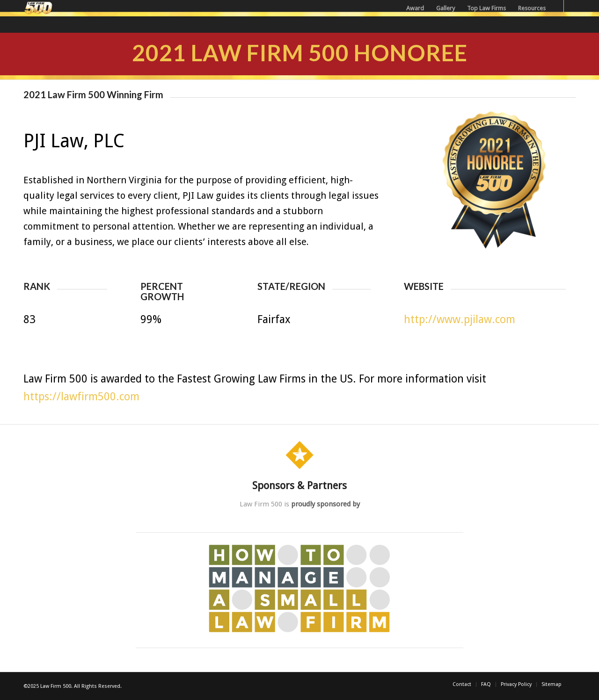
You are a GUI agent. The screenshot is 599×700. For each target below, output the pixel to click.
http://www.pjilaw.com (460, 320)
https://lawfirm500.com (81, 397)
